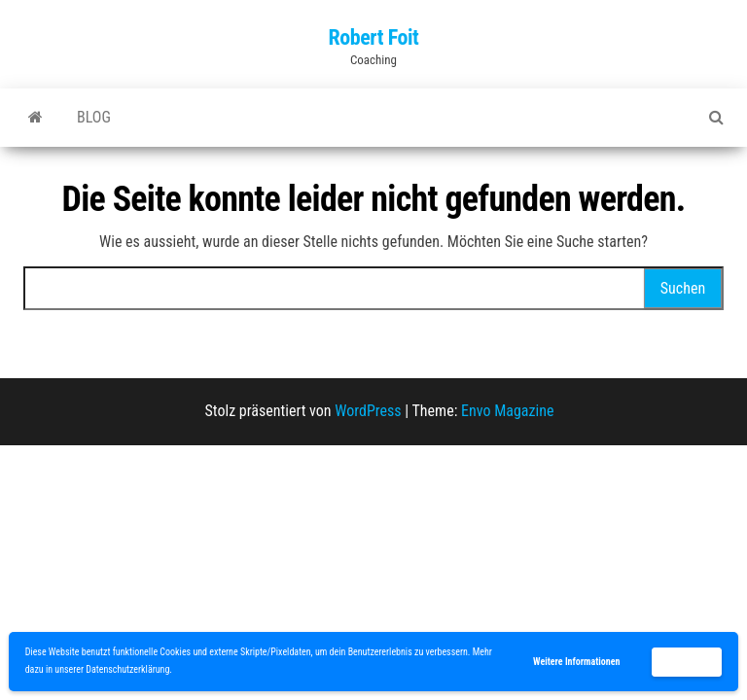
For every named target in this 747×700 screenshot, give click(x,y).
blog (94, 117)
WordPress (368, 411)
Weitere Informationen (576, 662)
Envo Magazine (507, 411)
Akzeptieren (687, 662)
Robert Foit (374, 37)
